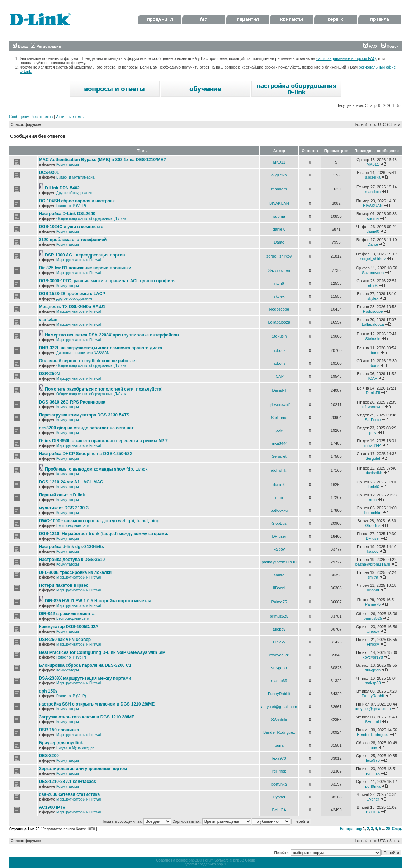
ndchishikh (279, 470)
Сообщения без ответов (31, 117)
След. (397, 829)
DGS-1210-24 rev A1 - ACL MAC (71, 482)
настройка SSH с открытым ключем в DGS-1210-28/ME (97, 704)
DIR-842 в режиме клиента (67, 614)
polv (279, 430)
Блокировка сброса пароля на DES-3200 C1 (85, 665)
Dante (279, 242)
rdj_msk (279, 771)
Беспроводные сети (73, 526)
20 (388, 829)
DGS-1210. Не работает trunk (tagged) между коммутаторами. (104, 534)
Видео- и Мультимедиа (75, 177)
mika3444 (279, 443)
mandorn (279, 189)
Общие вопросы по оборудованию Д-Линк (91, 219)
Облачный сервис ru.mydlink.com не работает (88, 361)
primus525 (279, 616)
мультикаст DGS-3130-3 (64, 508)
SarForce (279, 418)
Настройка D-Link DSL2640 (67, 214)
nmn (279, 497)
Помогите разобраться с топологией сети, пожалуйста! (104, 389)
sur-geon (279, 668)
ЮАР (279, 376)
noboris (279, 350)
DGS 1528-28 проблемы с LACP (72, 294)
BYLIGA (279, 810)
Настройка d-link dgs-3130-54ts (72, 547)
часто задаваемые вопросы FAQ (346, 58)
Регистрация (46, 46)
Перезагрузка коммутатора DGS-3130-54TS (84, 415)
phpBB (194, 860)
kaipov (279, 549)
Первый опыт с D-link (62, 495)
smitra (279, 575)
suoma (279, 216)
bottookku (279, 510)
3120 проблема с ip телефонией (73, 240)
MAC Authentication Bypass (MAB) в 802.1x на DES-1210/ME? (103, 160)
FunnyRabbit (279, 694)
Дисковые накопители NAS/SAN (83, 353)
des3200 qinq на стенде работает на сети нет (86, 428)
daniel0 (279, 229)
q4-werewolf (279, 405)
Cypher (279, 797)
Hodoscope (279, 309)
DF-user (279, 536)
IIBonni (279, 588)
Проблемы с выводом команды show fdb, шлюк (96, 469)
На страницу (351, 829)
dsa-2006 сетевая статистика (70, 794)
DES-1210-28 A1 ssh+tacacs (68, 782)
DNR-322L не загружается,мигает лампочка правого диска (101, 348)
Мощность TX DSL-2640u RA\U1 (72, 307)
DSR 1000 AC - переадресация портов (85, 255)
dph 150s (48, 691)
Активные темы (70, 117)
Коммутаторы (68, 164)
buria (279, 745)
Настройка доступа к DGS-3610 (72, 560)
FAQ (370, 46)
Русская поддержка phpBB (205, 864)
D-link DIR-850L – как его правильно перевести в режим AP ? (104, 441)
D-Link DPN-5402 (62, 188)
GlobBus (279, 523)
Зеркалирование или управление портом (83, 769)
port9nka (279, 784)
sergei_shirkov (279, 256)
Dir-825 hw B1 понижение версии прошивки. (86, 268)
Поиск (390, 46)
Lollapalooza (279, 322)
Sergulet (279, 456)
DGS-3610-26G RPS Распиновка (72, 402)
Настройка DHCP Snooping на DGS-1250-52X (86, 454)
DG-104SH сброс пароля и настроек (77, 201)
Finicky (279, 642)
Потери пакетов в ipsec (64, 585)
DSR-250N (49, 374)
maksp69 (279, 681)
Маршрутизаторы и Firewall (79, 260)
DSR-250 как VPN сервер (65, 640)
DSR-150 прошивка (59, 730)
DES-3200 (49, 756)
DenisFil (279, 390)
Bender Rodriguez (279, 732)
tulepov (279, 629)
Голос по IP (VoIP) (71, 206)
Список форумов (26, 125)
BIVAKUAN (279, 203)
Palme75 (279, 602)
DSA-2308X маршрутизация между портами (85, 678)
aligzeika (279, 175)
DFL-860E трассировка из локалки (75, 572)
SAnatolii (279, 720)
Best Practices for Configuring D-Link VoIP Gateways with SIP (102, 652)
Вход (20, 46)
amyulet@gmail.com (279, 707)
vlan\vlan (48, 320)
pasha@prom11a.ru (279, 562)
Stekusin (279, 336)
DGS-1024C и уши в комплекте (71, 227)
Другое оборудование (74, 193)
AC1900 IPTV (52, 807)
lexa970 (279, 758)
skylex (279, 296)
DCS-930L (49, 173)
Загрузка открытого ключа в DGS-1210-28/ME (87, 717)
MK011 (279, 162)
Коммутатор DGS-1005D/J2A (69, 627)
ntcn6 (279, 283)
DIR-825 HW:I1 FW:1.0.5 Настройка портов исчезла (98, 601)
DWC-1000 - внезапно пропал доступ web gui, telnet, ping (99, 521)
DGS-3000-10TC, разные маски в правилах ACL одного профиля (107, 281)
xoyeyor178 (279, 655)
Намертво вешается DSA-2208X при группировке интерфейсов (112, 335)
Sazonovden (279, 270)
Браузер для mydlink (61, 743)
